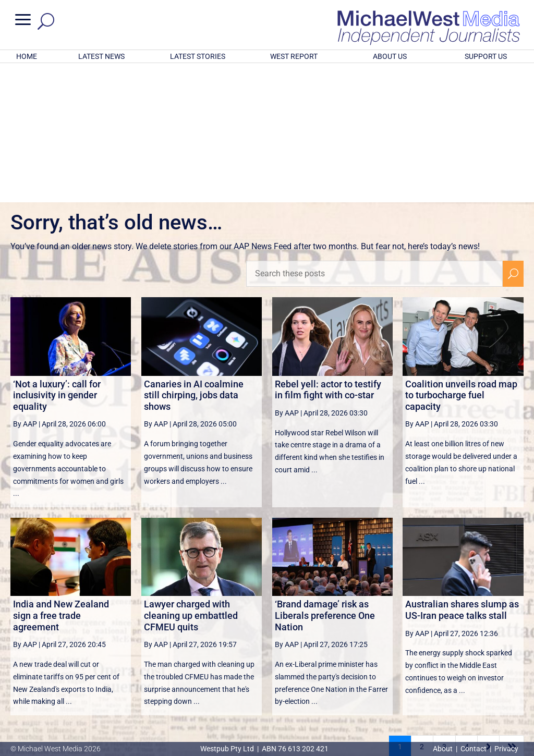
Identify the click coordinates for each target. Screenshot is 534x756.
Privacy (506, 749)
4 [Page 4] (467, 610)
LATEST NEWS (101, 56)
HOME (27, 56)
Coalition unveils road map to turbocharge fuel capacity (461, 259)
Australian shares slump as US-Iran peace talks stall (462, 473)
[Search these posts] (374, 137)
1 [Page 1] (400, 610)
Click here (310, 687)
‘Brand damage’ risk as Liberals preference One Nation (325, 479)
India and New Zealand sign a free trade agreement (61, 479)
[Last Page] (512, 610)
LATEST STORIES (198, 56)
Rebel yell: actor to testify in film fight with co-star (328, 253)
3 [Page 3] (444, 610)
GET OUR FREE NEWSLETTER (267, 670)
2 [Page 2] (422, 610)
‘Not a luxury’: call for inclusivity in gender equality (57, 259)
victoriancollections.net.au (307, 636)
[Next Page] (488, 610)
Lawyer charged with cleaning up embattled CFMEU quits (191, 479)
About (444, 749)
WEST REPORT (294, 56)
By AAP (25, 287)
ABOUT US (390, 56)
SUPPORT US (486, 56)
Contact (474, 749)
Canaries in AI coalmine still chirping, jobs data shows (194, 259)
